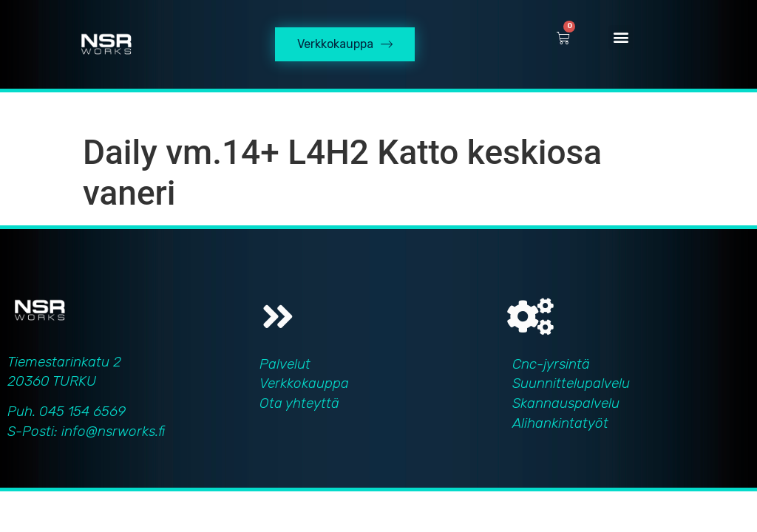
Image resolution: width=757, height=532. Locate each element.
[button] (621, 37)
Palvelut (285, 364)
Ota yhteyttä (299, 403)
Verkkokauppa (304, 383)
